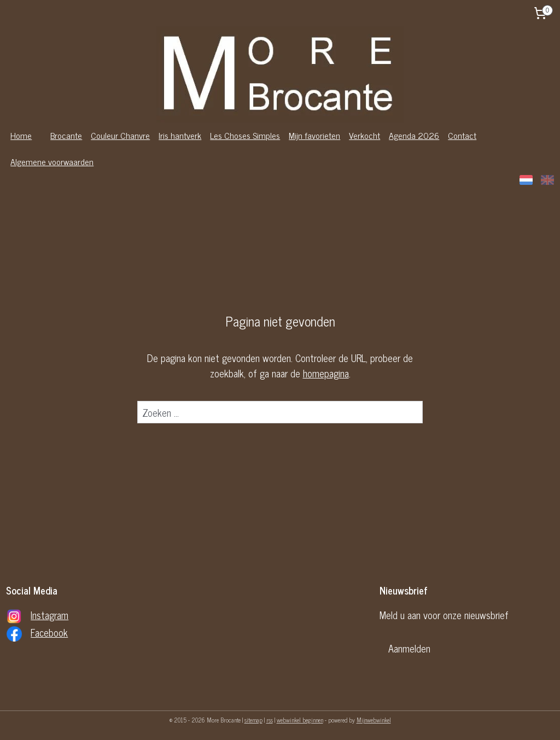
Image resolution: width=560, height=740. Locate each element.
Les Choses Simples (245, 135)
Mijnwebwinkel (374, 720)
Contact (462, 135)
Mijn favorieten (314, 135)
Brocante (66, 135)
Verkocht (364, 135)
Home (21, 135)
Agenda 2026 (414, 135)
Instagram (49, 615)
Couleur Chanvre (120, 135)
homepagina (326, 373)
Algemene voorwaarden (52, 161)
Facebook (49, 632)
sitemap (253, 720)
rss (270, 720)
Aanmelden (409, 648)
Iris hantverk (180, 135)
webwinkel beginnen (300, 720)
